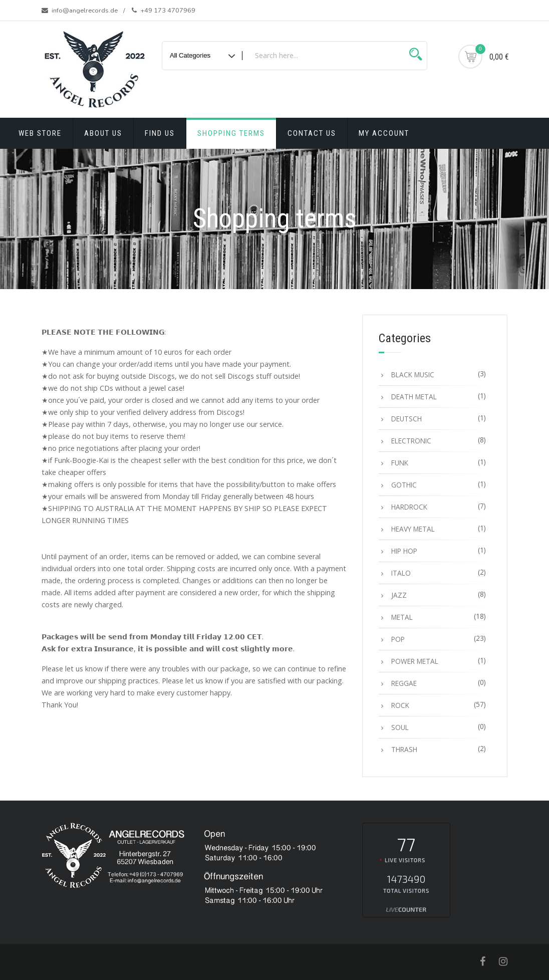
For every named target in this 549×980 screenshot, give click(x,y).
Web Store (40, 133)
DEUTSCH (406, 419)
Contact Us (312, 133)
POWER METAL (415, 661)
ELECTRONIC (411, 441)
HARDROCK (409, 507)
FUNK (400, 463)
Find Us (160, 133)
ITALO (401, 573)
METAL (402, 617)
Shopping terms (231, 133)
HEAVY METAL (413, 529)
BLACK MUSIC (413, 375)
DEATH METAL (414, 397)
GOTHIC (404, 485)
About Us (103, 133)
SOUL (400, 727)
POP (398, 639)
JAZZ (399, 595)
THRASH (404, 749)
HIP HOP (404, 551)
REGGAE (404, 683)
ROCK (400, 705)
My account (384, 133)
